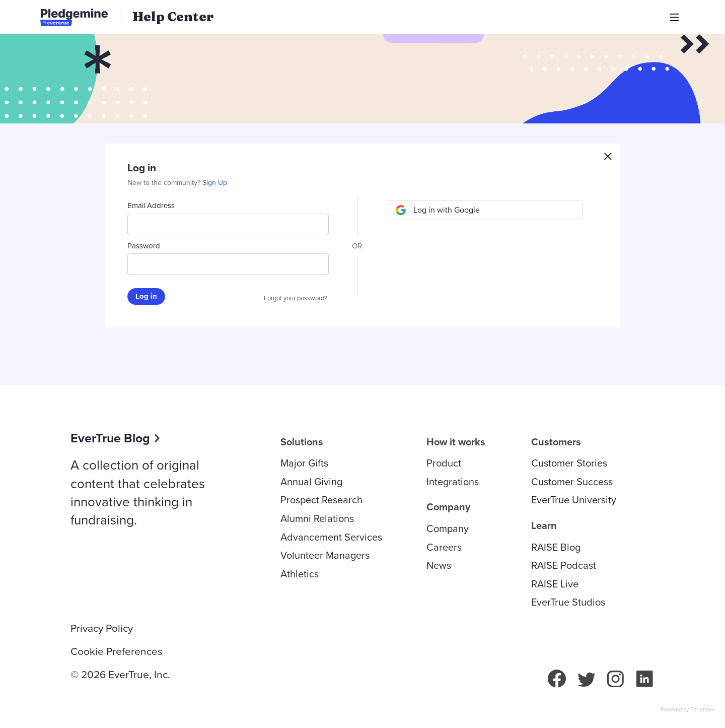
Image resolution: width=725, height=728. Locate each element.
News (439, 565)
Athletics (300, 574)
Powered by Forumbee (688, 710)
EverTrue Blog (110, 438)
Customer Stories (569, 463)
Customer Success (572, 482)
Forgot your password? (296, 298)
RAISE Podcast (564, 565)
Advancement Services (331, 537)
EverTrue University (574, 500)
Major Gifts (304, 463)
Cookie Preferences (117, 651)
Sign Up (215, 183)
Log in (146, 296)
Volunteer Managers (325, 555)
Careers (444, 547)
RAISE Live (555, 584)
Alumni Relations (317, 518)
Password (144, 246)
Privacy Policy (102, 628)
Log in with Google (447, 210)
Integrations (453, 482)
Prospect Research (321, 500)
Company (448, 528)
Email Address (151, 206)
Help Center (173, 17)
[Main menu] (674, 17)
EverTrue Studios (568, 602)
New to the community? (165, 183)
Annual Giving (311, 482)
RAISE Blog (556, 547)
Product (444, 463)
